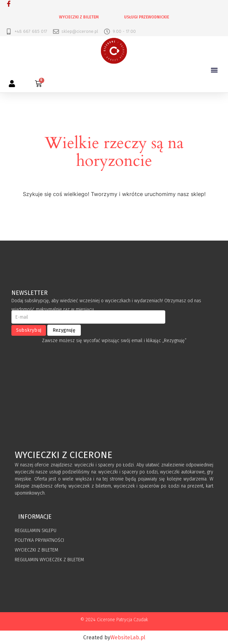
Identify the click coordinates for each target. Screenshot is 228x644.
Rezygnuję (64, 330)
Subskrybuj (29, 330)
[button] (214, 70)
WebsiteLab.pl (128, 637)
